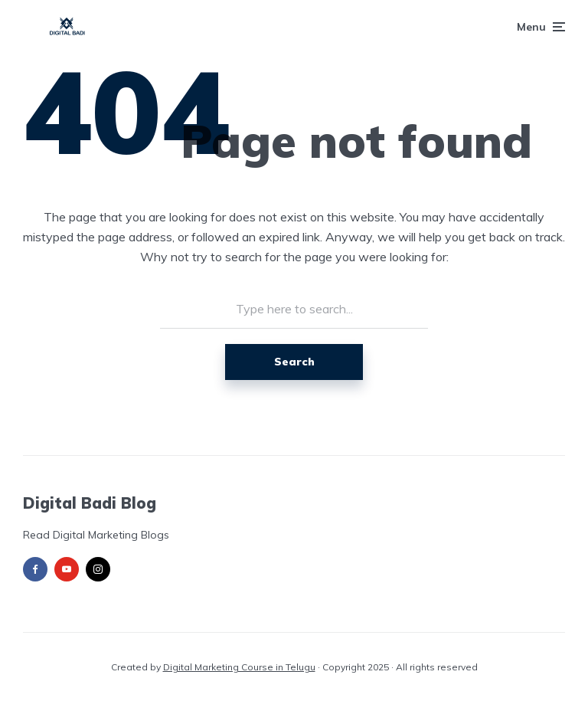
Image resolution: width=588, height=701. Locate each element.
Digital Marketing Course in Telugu (239, 667)
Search (294, 362)
